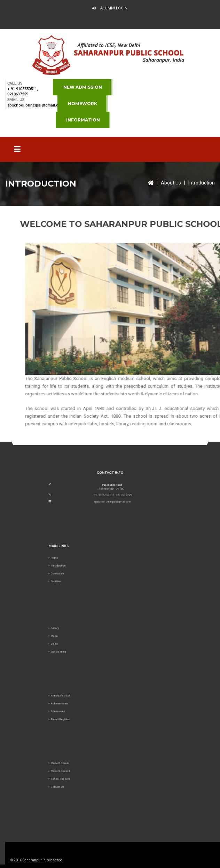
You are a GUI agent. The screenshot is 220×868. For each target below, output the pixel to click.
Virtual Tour (112, 22)
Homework (82, 104)
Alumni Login (110, 8)
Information (83, 120)
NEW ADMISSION (83, 87)
